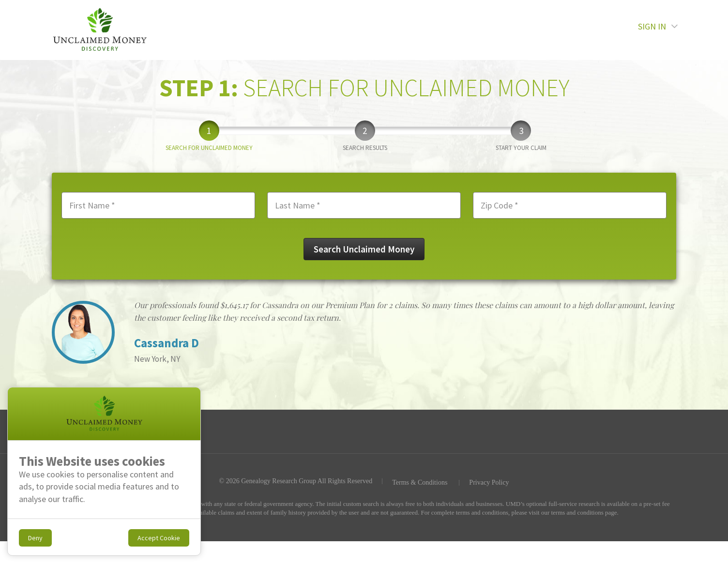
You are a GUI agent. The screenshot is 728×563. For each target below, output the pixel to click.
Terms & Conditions (420, 483)
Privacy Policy (489, 483)
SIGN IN (658, 30)
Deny (35, 538)
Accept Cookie (159, 538)
